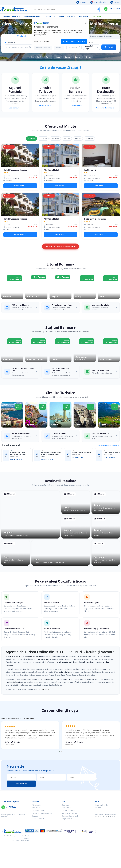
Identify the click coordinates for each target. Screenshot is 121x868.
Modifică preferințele (42, 41)
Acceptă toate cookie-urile (74, 41)
